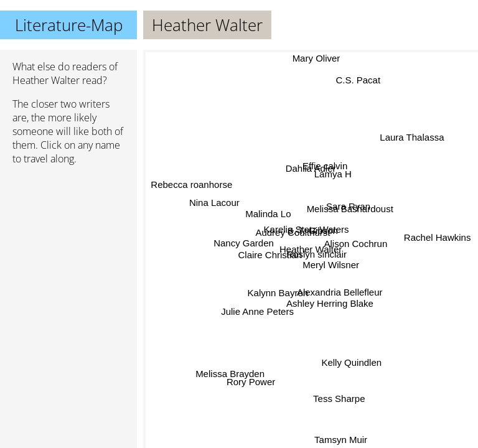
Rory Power (249, 378)
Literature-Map (69, 25)
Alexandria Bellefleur (339, 293)
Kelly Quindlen (354, 361)
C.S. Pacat (358, 82)
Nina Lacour (217, 196)
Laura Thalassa (411, 138)
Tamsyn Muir (340, 440)
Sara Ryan (349, 207)
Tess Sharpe (344, 396)
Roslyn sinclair (316, 254)
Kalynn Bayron (278, 293)
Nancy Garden (244, 240)
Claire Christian (270, 254)
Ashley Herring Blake (330, 303)
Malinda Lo (270, 212)
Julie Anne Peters (257, 311)
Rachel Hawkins (436, 232)
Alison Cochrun (354, 247)
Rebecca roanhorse (191, 186)
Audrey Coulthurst (294, 231)
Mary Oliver (316, 58)
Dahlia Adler (310, 169)
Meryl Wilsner (331, 266)
